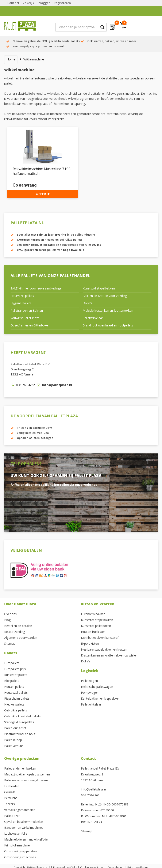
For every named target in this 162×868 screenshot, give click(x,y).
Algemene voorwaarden (21, 638)
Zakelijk (28, 3)
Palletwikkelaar (93, 318)
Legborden (12, 787)
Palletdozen (12, 816)
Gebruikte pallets (16, 711)
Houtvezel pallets (22, 296)
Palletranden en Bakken (27, 311)
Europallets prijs (15, 669)
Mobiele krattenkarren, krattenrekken (108, 311)
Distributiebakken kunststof (100, 638)
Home (11, 60)
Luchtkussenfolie (16, 834)
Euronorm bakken (93, 614)
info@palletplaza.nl (94, 790)
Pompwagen (90, 693)
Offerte (43, 194)
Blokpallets (12, 681)
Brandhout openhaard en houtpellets (108, 326)
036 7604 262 (90, 796)
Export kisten (90, 644)
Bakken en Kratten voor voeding (105, 296)
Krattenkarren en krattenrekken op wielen (109, 656)
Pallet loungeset (15, 729)
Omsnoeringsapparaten (20, 852)
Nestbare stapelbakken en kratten (104, 650)
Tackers (9, 804)
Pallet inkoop (13, 740)
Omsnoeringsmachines (20, 858)
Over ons (10, 614)
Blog (7, 620)
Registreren (62, 3)
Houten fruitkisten (93, 632)
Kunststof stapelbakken (99, 289)
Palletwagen (89, 681)
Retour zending (15, 632)
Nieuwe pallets (14, 705)
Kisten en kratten (98, 605)
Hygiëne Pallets (21, 304)
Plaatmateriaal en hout (20, 734)
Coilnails (10, 793)
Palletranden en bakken (20, 769)
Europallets (12, 663)
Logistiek (90, 671)
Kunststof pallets (16, 675)
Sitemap (10, 644)
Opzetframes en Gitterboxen (30, 326)
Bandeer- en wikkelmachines (24, 828)
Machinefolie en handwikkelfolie (26, 840)
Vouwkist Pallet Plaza (25, 318)
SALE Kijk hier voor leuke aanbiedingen (37, 289)
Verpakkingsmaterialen (20, 810)
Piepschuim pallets (17, 699)
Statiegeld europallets (19, 723)
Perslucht (11, 798)
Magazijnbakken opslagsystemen (27, 775)
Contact (13, 3)
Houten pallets (14, 687)
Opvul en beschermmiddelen (24, 822)
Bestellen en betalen (18, 626)
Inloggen (44, 3)
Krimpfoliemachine (17, 846)
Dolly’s (87, 304)
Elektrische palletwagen (97, 687)
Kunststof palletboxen (96, 626)
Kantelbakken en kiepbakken (100, 699)
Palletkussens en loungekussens (26, 781)
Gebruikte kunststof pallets (22, 717)
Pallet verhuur (14, 746)
